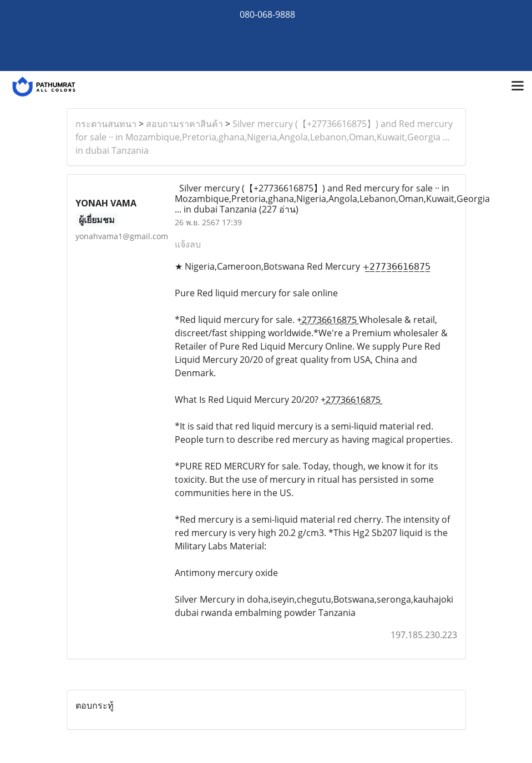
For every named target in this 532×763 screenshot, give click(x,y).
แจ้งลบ (188, 244)
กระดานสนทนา (106, 124)
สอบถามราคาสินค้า (184, 124)
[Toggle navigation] (518, 87)
